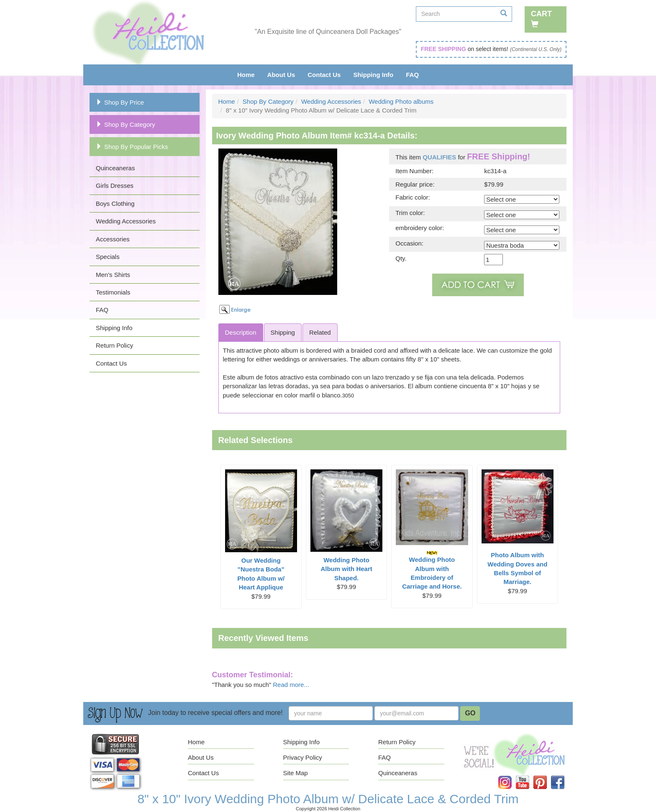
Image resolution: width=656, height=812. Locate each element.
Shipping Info (373, 75)
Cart (541, 19)
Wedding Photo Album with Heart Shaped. (346, 569)
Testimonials (113, 292)
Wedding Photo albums (401, 101)
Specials (108, 257)
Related (320, 332)
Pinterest (546, 776)
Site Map (296, 773)
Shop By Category (126, 124)
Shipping (283, 332)
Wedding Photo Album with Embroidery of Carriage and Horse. (432, 570)
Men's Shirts (113, 275)
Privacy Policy (303, 757)
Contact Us (324, 75)
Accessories (113, 239)
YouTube (528, 776)
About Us (281, 75)
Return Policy (114, 345)
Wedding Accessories (126, 221)
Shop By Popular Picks (132, 147)
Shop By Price (120, 102)
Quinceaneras (115, 168)
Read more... (291, 685)
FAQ (412, 75)
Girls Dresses (115, 186)
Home (246, 75)
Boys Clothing (115, 204)
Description (241, 332)
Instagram (511, 776)
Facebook (564, 776)
